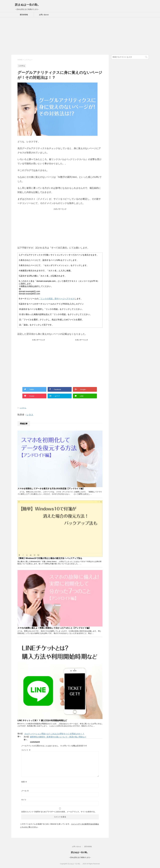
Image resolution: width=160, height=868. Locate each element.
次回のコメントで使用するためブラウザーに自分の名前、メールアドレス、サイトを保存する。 (59, 812)
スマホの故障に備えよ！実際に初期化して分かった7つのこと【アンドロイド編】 (54, 628)
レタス (30, 415)
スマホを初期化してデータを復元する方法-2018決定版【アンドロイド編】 (51, 489)
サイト (24, 800)
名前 (24, 782)
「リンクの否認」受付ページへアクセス (56, 299)
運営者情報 (24, 15)
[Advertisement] (80, 36)
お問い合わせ (44, 15)
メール (25, 791)
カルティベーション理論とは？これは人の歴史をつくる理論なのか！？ (54, 734)
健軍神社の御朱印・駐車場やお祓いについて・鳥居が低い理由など (58, 737)
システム (23, 408)
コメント (26, 750)
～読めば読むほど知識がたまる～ (80, 857)
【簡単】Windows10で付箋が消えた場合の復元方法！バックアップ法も (50, 558)
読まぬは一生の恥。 (28, 5)
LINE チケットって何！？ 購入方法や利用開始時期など (42, 720)
